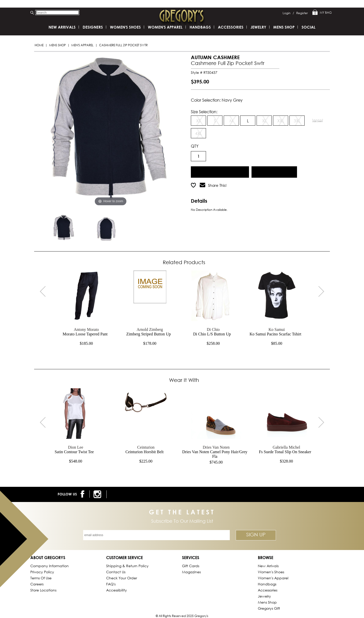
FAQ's (111, 584)
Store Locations (43, 590)
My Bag (322, 13)
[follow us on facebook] (83, 494)
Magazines (191, 572)
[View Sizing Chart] (318, 121)
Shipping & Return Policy (127, 566)
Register (302, 13)
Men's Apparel (82, 45)
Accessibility (117, 590)
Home (39, 45)
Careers (37, 584)
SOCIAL (309, 27)
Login (288, 13)
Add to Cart (220, 171)
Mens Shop (57, 45)
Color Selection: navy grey (217, 100)
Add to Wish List (274, 171)
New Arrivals (62, 27)
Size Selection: (204, 112)
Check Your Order (122, 578)
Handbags (200, 27)
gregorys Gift (269, 608)
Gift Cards (191, 566)
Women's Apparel (165, 27)
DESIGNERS (93, 27)
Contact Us (116, 572)
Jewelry (258, 27)
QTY (195, 146)
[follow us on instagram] (98, 494)
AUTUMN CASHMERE (215, 57)
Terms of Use (41, 578)
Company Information (50, 566)
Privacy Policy (42, 572)
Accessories (231, 27)
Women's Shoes (125, 27)
